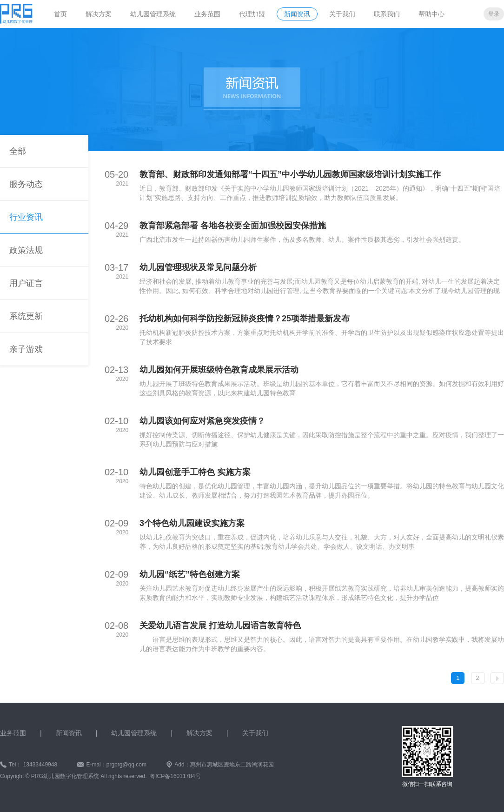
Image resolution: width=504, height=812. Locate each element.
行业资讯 (26, 217)
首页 (60, 14)
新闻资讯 (297, 14)
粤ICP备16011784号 (175, 776)
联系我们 (387, 14)
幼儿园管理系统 (153, 14)
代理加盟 (252, 14)
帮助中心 (431, 14)
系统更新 (26, 316)
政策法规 (26, 250)
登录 (494, 14)
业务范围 (207, 14)
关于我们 (342, 14)
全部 (18, 151)
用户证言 (26, 283)
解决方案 (99, 14)
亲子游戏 (26, 349)
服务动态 (26, 184)
